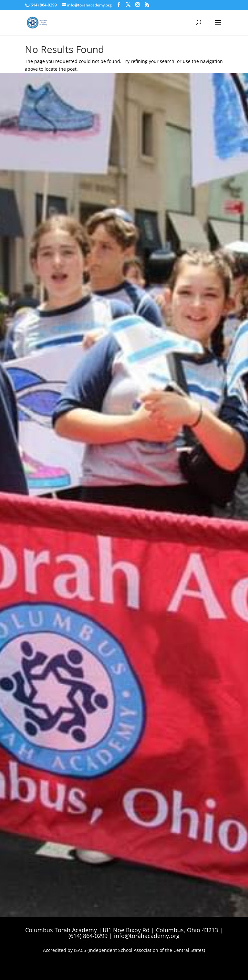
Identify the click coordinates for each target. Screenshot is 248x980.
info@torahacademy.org (147, 936)
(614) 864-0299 (43, 5)
